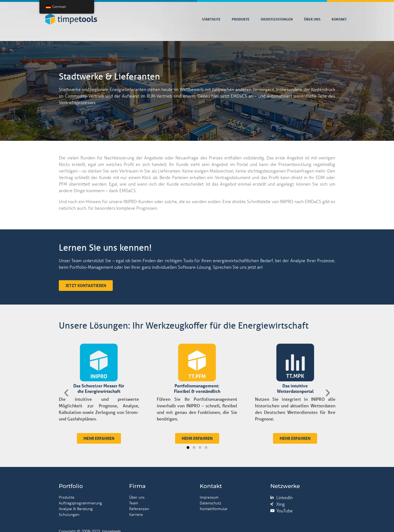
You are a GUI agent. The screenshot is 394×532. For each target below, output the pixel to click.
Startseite (211, 19)
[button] (89, 429)
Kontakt (339, 19)
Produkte (241, 19)
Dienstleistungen (277, 19)
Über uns (312, 19)
